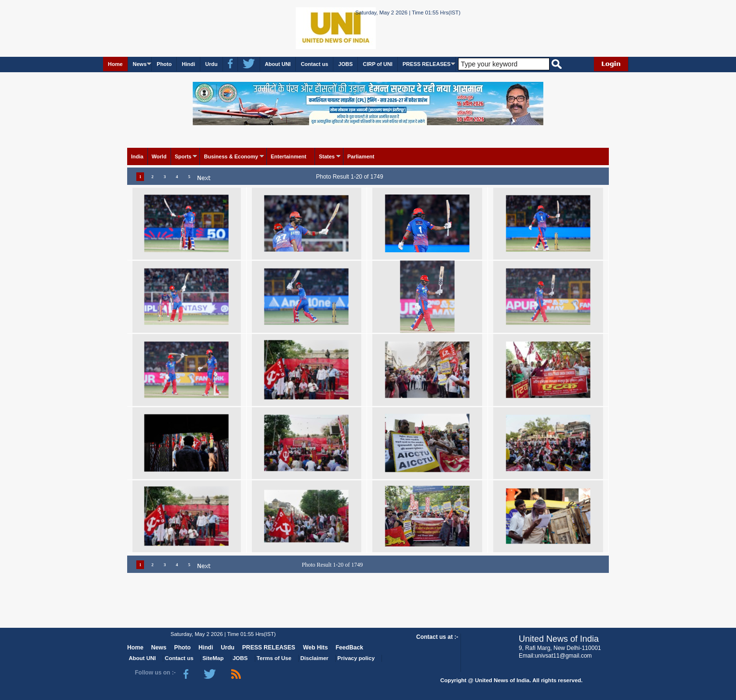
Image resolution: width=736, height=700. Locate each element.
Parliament (361, 156)
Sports (183, 156)
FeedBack (349, 648)
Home (115, 64)
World (159, 156)
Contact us (314, 64)
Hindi (188, 64)
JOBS (345, 64)
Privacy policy (356, 658)
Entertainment (289, 156)
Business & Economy (231, 156)
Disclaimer (315, 658)
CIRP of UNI (378, 64)
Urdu (211, 64)
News (140, 64)
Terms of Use (274, 658)
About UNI (278, 64)
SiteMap (213, 658)
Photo (164, 64)
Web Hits (315, 648)
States (327, 156)
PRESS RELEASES (427, 64)
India (137, 156)
